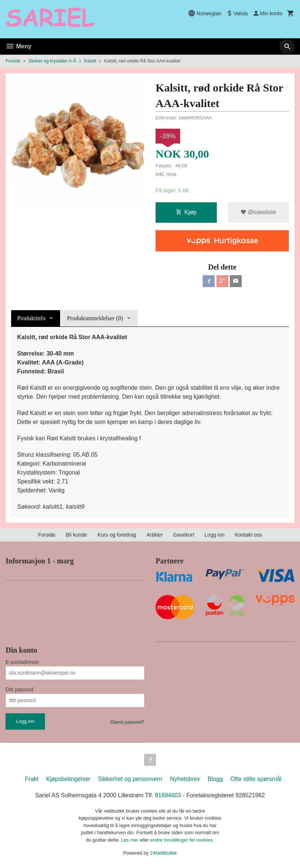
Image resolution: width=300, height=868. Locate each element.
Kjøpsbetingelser (68, 779)
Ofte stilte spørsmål (256, 779)
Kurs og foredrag (117, 535)
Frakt (32, 779)
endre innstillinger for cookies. (182, 840)
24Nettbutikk (163, 853)
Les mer (131, 840)
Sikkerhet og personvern (130, 779)
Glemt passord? (127, 722)
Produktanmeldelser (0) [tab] (95, 318)
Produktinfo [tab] (31, 318)
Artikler (155, 535)
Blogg (215, 779)
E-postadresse (22, 662)
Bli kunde (76, 535)
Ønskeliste (258, 212)
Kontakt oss (248, 535)
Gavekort (184, 535)
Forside (13, 61)
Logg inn (215, 535)
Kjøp (186, 212)
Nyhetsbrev (185, 779)
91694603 (168, 795)
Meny (18, 46)
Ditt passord (19, 689)
